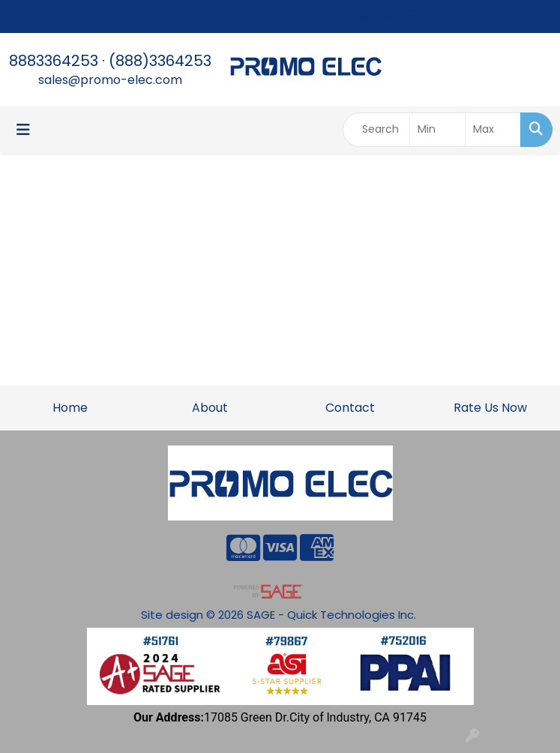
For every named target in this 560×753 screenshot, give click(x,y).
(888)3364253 (160, 61)
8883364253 (54, 61)
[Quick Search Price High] (493, 130)
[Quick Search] (376, 130)
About (210, 408)
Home (70, 408)
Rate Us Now (490, 408)
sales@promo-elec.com (110, 80)
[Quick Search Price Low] (437, 130)
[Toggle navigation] (23, 130)
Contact (350, 408)
